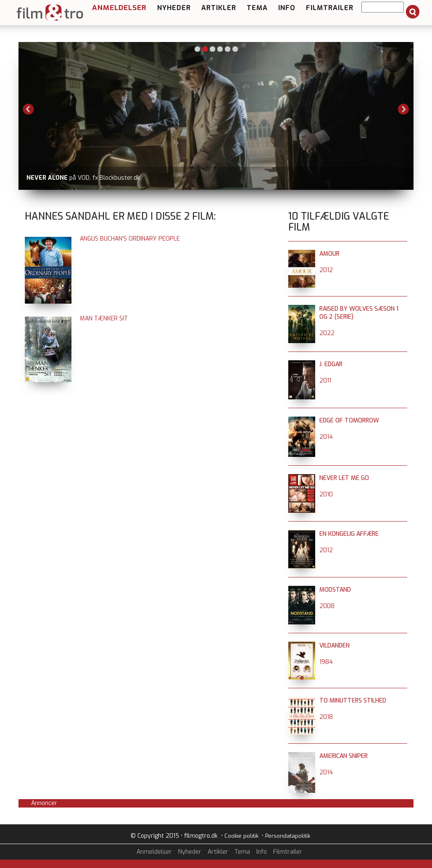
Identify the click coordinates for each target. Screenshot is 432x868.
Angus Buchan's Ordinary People (130, 239)
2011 (325, 381)
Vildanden (335, 646)
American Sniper (344, 756)
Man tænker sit (104, 319)
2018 (326, 717)
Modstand (335, 590)
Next (403, 109)
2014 (326, 437)
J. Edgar (331, 364)
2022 (327, 333)
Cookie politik (241, 836)
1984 (326, 662)
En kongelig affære (349, 534)
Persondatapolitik (288, 836)
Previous (29, 109)
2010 (326, 494)
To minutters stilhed (353, 701)
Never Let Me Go (344, 478)
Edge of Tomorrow (349, 421)
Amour (329, 254)
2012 (326, 270)
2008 (327, 606)
